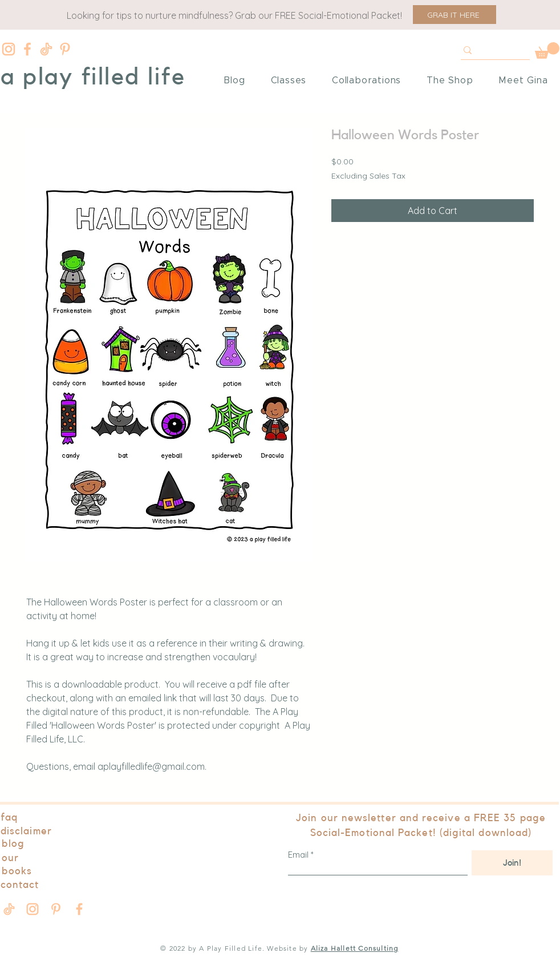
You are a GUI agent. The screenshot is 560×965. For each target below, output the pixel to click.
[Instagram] (9, 49)
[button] (455, 15)
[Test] (490, 51)
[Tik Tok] (46, 49)
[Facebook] (27, 49)
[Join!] (512, 863)
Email (298, 855)
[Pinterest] (65, 49)
